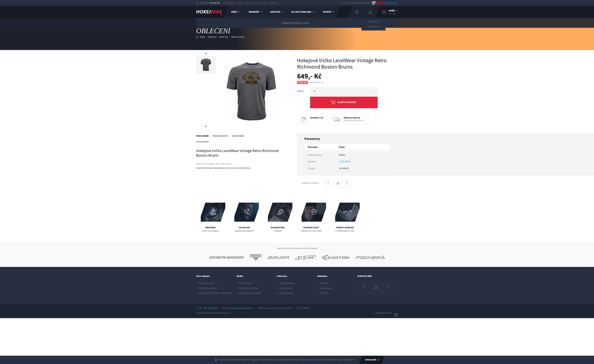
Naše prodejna (326, 288)
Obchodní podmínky (208, 288)
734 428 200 (214, 3)
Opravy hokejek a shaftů (250, 293)
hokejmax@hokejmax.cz (241, 308)
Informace (282, 276)
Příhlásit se (374, 21)
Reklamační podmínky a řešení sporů (215, 293)
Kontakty (274, 3)
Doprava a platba (206, 283)
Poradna (251, 3)
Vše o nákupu (229, 3)
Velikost (300, 91)
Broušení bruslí (246, 283)
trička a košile (238, 37)
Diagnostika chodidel (249, 288)
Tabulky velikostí (287, 283)
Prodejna (262, 3)
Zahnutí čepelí (286, 288)
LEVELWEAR (345, 162)
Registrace (373, 25)
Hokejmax (322, 276)
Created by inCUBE (386, 313)
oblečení (212, 37)
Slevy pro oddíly (286, 293)
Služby (240, 3)
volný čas (223, 37)
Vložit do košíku (347, 102)
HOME (201, 37)
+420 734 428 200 (210, 308)
